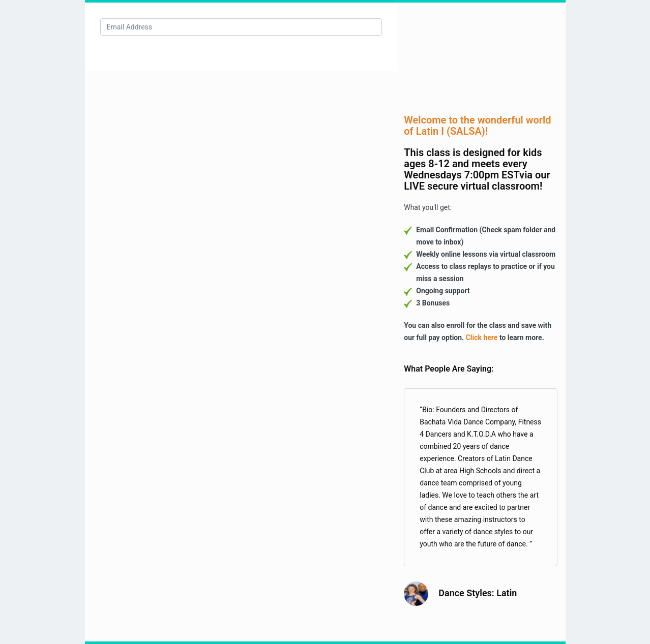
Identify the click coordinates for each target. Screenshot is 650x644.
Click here (482, 338)
